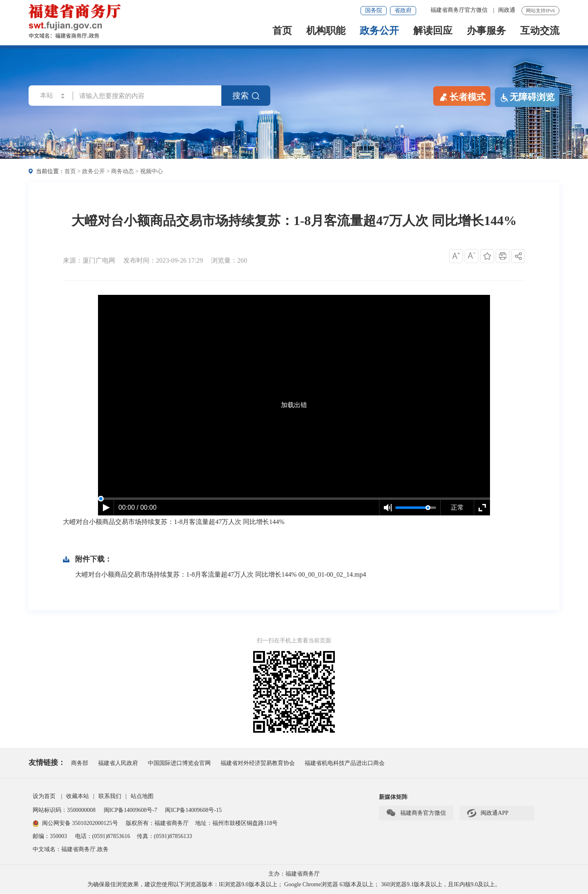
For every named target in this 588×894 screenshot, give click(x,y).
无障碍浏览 (527, 97)
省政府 (403, 10)
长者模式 (462, 96)
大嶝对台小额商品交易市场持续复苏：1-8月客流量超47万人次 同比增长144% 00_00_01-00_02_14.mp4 (220, 574)
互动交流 (540, 31)
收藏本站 (78, 796)
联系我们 (110, 796)
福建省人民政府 (118, 763)
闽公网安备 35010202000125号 (75, 823)
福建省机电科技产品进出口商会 (345, 763)
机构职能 (326, 31)
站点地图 (142, 796)
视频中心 (151, 171)
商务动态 (122, 171)
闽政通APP (487, 813)
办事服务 (486, 31)
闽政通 (507, 10)
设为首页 (44, 796)
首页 (282, 31)
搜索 (246, 96)
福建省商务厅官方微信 (460, 10)
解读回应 (433, 31)
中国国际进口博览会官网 (179, 763)
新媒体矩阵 (393, 797)
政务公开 (379, 31)
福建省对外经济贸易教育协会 (258, 763)
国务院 (374, 10)
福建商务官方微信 (416, 813)
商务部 (80, 763)
